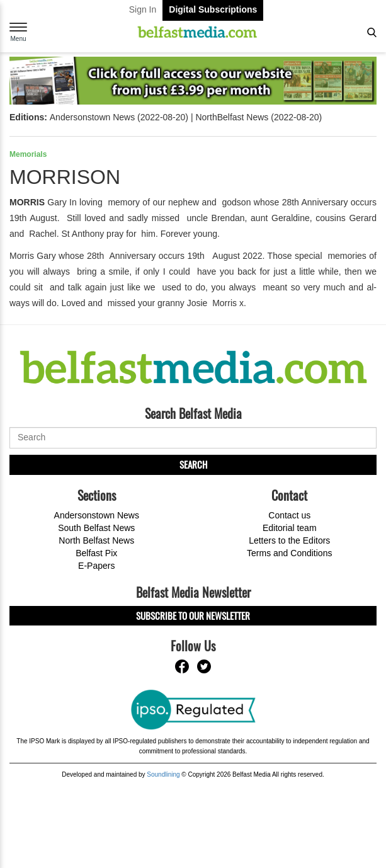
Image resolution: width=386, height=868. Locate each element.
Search (193, 464)
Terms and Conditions (289, 553)
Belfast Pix (96, 553)
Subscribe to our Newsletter (193, 615)
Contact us (289, 515)
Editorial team (290, 528)
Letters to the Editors (289, 540)
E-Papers (96, 566)
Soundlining (163, 774)
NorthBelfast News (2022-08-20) (258, 117)
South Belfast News (96, 528)
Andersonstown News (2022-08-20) (119, 117)
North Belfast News (96, 540)
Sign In (143, 9)
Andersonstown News (97, 515)
